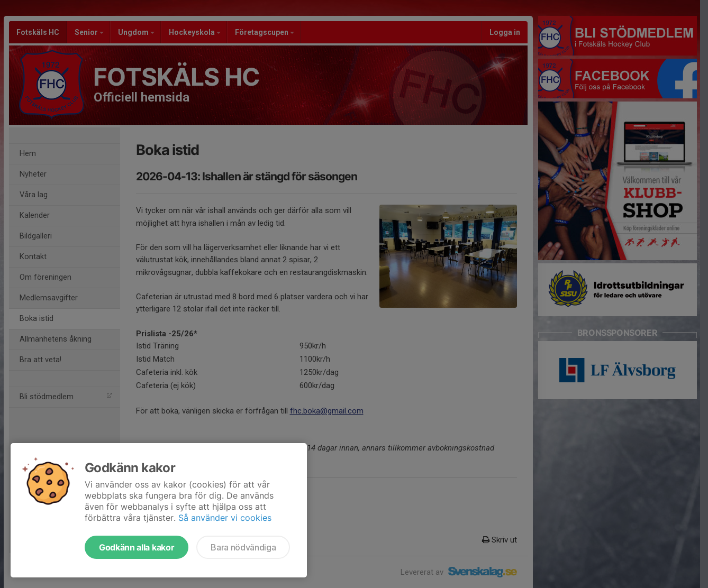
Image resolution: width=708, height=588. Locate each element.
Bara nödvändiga (243, 547)
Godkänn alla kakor (137, 547)
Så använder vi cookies (225, 518)
